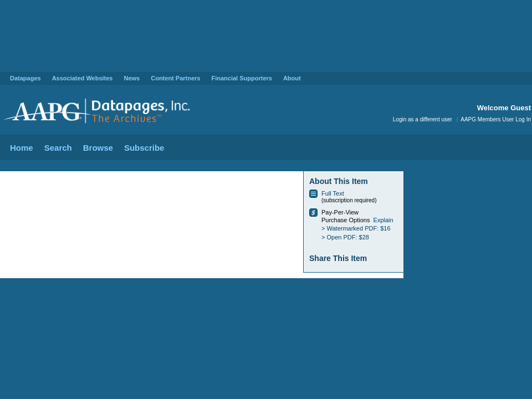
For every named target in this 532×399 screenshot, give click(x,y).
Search (58, 148)
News (132, 78)
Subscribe (144, 148)
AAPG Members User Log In (496, 119)
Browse (98, 148)
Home (22, 148)
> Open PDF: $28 (345, 237)
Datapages (25, 78)
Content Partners (175, 78)
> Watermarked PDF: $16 (356, 228)
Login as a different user (423, 119)
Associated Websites (83, 78)
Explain (383, 220)
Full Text (333, 193)
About (292, 78)
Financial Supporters (241, 78)
